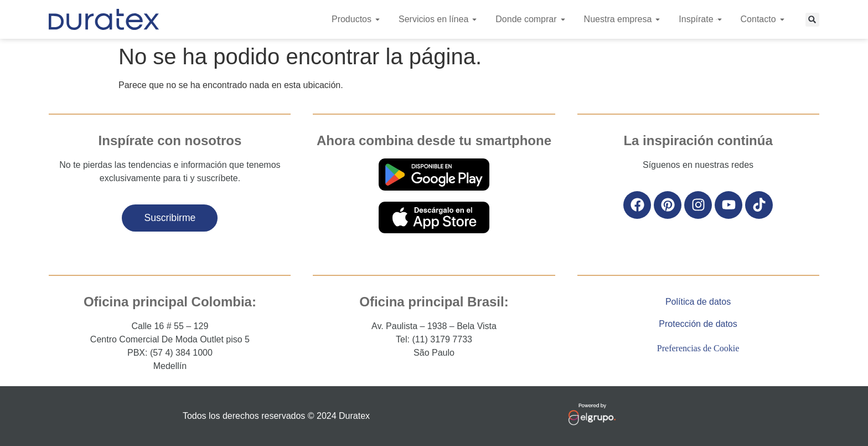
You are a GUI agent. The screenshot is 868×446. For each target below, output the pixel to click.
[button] (812, 20)
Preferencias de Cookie (698, 348)
